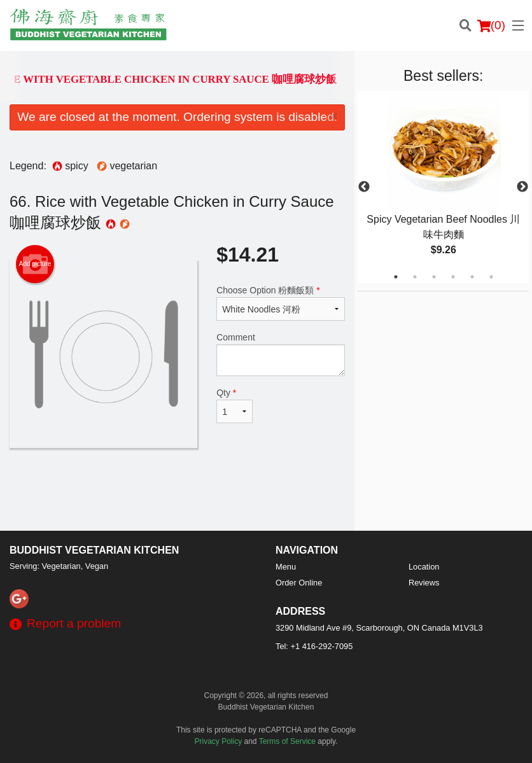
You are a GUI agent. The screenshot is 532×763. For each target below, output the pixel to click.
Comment (281, 354)
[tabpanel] (443, 187)
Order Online (299, 583)
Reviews (424, 583)
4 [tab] (453, 277)
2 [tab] (415, 277)
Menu (286, 567)
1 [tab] (396, 277)
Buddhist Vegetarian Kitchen (94, 550)
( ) (491, 25)
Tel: (314, 646)
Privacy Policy (219, 741)
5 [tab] (472, 277)
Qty (234, 405)
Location (424, 567)
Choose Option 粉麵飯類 (281, 303)
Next (522, 187)
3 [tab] (434, 277)
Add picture (35, 264)
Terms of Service (287, 741)
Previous (364, 187)
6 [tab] (491, 277)
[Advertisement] (177, 489)
